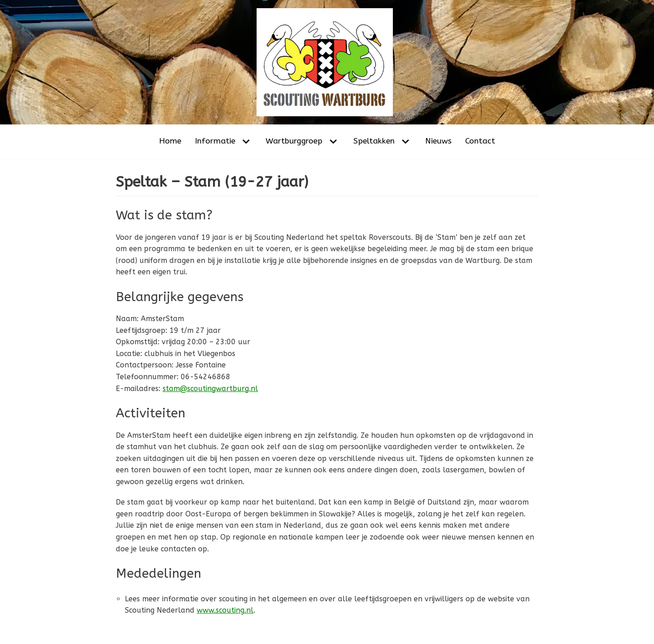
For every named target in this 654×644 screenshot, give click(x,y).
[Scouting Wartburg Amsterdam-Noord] (327, 62)
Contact (480, 141)
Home (170, 141)
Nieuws (438, 141)
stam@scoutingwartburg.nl (211, 389)
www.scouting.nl (226, 611)
